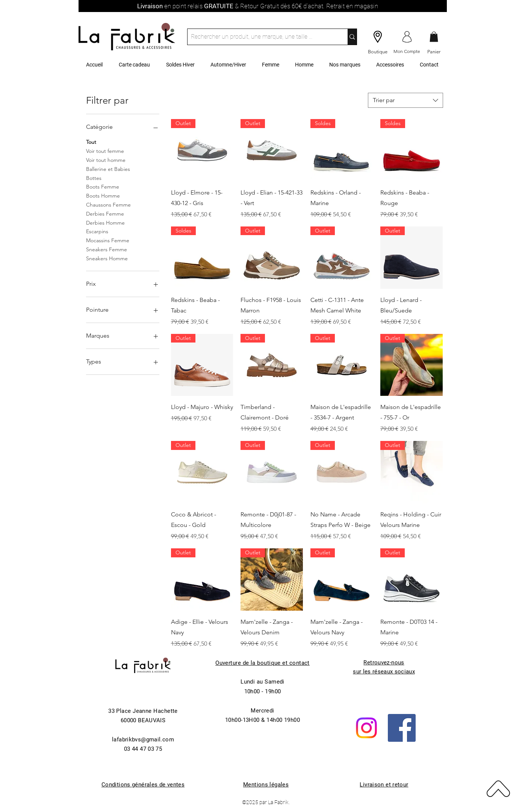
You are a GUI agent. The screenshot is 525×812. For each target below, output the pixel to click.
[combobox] (405, 100)
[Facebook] (402, 728)
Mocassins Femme (108, 240)
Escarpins (97, 231)
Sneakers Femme (107, 249)
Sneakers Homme (107, 258)
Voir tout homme (106, 160)
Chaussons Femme (108, 204)
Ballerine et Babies (108, 169)
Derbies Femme (105, 213)
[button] (434, 37)
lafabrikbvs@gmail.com (143, 740)
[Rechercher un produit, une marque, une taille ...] (262, 37)
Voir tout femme (105, 151)
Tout (91, 142)
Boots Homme (103, 195)
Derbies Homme (105, 222)
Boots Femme (103, 186)
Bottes (94, 178)
